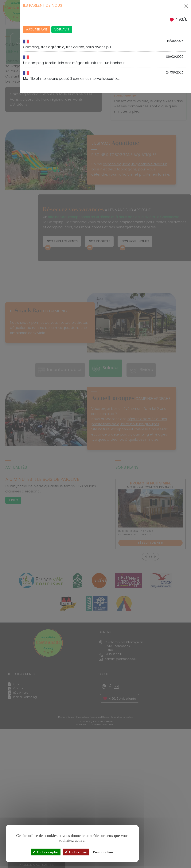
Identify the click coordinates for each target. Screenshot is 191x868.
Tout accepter (46, 852)
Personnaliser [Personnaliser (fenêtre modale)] (103, 852)
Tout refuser (76, 852)
